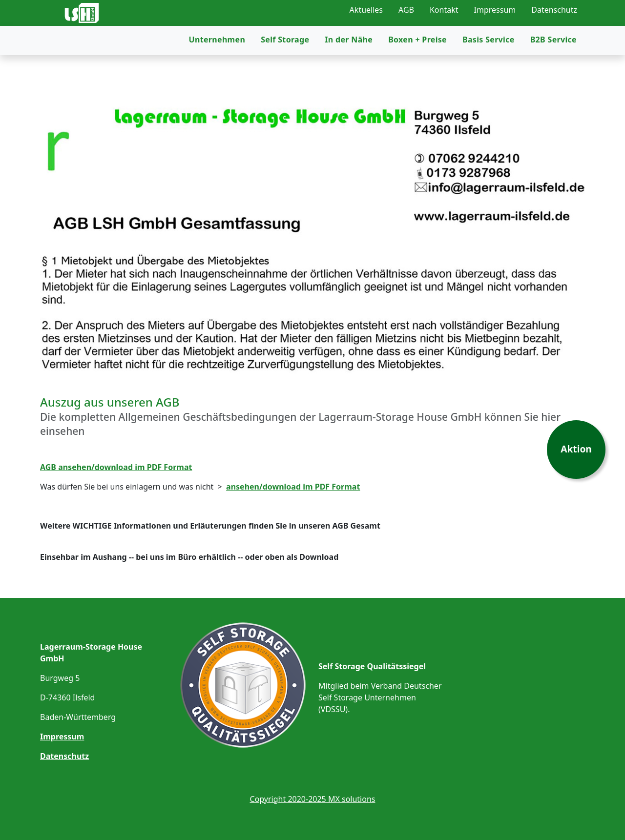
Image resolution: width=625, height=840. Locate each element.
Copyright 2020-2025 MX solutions (313, 799)
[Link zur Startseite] (101, 20)
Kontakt (444, 10)
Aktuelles (366, 10)
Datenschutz (554, 10)
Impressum (495, 10)
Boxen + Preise (417, 62)
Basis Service (489, 62)
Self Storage (285, 62)
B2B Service (553, 62)
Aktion (576, 449)
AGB (406, 10)
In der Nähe (349, 62)
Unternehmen (217, 62)
